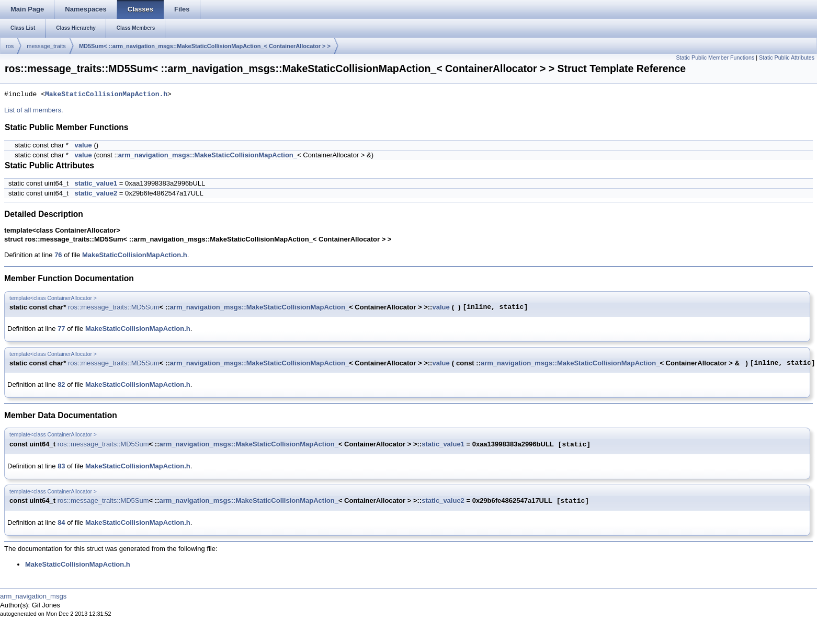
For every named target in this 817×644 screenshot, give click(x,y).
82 (61, 384)
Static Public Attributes (787, 57)
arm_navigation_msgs (33, 596)
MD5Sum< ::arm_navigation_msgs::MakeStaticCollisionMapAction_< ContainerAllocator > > (205, 46)
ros (10, 46)
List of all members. (34, 110)
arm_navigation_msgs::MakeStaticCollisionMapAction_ (208, 155)
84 (61, 522)
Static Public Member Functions (715, 57)
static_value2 (96, 193)
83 (61, 466)
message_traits (46, 46)
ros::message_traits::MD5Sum (114, 307)
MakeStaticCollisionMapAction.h (106, 95)
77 (61, 329)
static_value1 (96, 183)
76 (58, 255)
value (83, 145)
